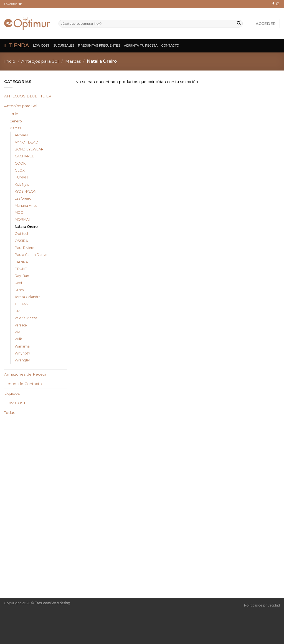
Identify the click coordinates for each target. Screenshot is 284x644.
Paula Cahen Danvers (32, 255)
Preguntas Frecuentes (99, 46)
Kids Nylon (23, 184)
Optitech (22, 234)
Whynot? (22, 353)
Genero (16, 121)
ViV (17, 332)
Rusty (19, 290)
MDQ (19, 212)
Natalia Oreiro (26, 227)
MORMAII (23, 219)
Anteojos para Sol (40, 61)
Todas (10, 412)
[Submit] (239, 24)
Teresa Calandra (28, 297)
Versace (21, 325)
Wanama (22, 346)
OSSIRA (21, 241)
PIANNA (21, 262)
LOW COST (15, 403)
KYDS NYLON (26, 191)
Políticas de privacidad (262, 605)
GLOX (20, 170)
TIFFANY (21, 304)
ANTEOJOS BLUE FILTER (28, 96)
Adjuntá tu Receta (141, 46)
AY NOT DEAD (26, 142)
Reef (18, 283)
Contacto (170, 46)
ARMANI (22, 135)
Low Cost (41, 46)
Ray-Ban (22, 276)
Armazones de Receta (25, 374)
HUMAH (21, 177)
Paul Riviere (25, 248)
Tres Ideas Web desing (53, 603)
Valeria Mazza (26, 318)
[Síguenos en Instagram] (278, 4)
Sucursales (64, 46)
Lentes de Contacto (23, 384)
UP (17, 311)
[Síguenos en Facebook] (273, 4)
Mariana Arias (26, 206)
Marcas (73, 61)
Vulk (18, 339)
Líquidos (12, 393)
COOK (20, 163)
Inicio (10, 61)
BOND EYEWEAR (29, 149)
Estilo (14, 114)
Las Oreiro (23, 198)
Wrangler (22, 360)
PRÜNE (21, 269)
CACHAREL (24, 156)
